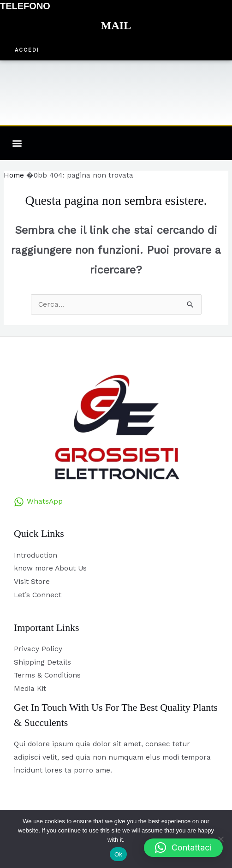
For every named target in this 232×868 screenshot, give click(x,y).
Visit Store (32, 582)
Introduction (36, 555)
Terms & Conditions (47, 675)
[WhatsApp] (38, 502)
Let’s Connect (38, 595)
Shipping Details (42, 662)
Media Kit (30, 689)
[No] (220, 839)
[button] (27, 51)
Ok (118, 854)
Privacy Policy (38, 649)
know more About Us (50, 568)
